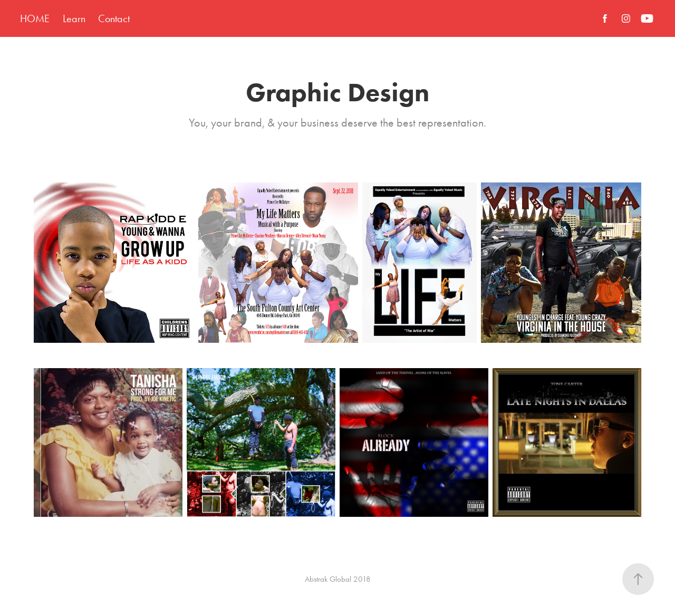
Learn (74, 18)
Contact (114, 18)
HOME (35, 18)
